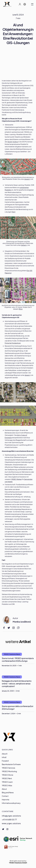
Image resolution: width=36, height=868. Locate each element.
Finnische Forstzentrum (13, 344)
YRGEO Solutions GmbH (18, 863)
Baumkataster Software (11, 764)
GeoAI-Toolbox (13, 143)
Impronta (6, 800)
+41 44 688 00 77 (9, 820)
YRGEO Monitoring (9, 771)
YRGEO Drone (7, 775)
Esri (14, 213)
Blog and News (8, 792)
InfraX (4, 757)
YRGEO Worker (16, 480)
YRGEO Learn (7, 782)
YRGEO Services (8, 768)
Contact (5, 796)
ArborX (5, 754)
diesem (27, 180)
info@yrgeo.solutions (11, 816)
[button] (26, 4)
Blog (21, 310)
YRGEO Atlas (7, 785)
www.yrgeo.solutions (11, 823)
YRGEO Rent (7, 778)
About (4, 789)
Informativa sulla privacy (11, 803)
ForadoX (5, 761)
